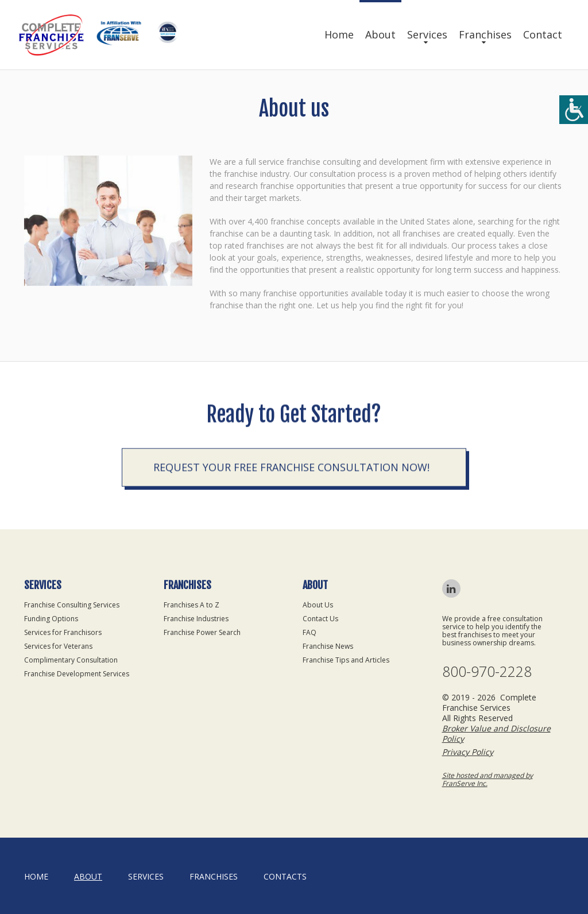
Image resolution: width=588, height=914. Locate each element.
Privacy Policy (468, 752)
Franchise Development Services (77, 674)
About (380, 34)
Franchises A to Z (192, 605)
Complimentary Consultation (71, 660)
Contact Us (320, 619)
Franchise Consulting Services (72, 605)
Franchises (485, 34)
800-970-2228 (487, 671)
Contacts (285, 876)
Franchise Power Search (202, 632)
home (36, 876)
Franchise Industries (196, 619)
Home (339, 34)
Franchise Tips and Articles (346, 660)
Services (427, 34)
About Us (318, 605)
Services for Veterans (58, 646)
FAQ (310, 632)
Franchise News (328, 646)
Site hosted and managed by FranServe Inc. (488, 779)
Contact (543, 34)
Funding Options (51, 619)
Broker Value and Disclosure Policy (496, 733)
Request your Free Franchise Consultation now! (291, 471)
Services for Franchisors (63, 632)
